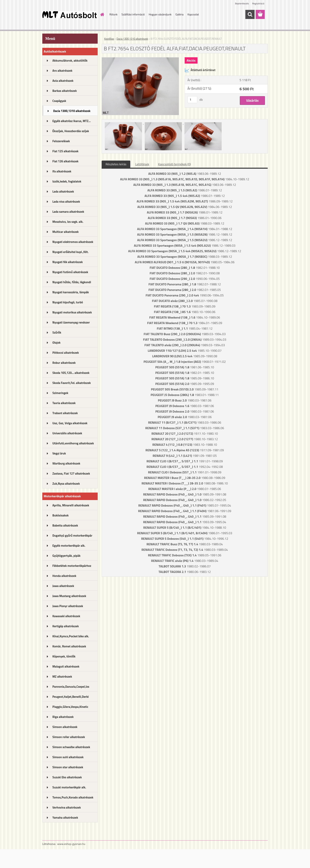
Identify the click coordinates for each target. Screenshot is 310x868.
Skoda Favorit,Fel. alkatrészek (72, 383)
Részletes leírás (116, 164)
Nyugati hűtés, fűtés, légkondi (72, 282)
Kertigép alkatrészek (66, 626)
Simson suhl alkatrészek (68, 757)
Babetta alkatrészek (65, 525)
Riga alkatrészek (63, 717)
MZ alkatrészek (62, 677)
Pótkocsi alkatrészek (66, 353)
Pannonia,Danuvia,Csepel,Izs (71, 687)
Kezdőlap (109, 39)
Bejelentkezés (242, 3)
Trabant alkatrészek (65, 413)
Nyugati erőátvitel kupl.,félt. (70, 252)
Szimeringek (60, 393)
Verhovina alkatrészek (67, 807)
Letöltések (142, 164)
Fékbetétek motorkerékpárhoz (72, 566)
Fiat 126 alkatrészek (65, 161)
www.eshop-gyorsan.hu (71, 844)
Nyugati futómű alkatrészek (70, 272)
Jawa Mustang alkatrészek (69, 596)
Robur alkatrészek (64, 363)
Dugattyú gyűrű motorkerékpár (72, 536)
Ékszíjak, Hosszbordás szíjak (71, 131)
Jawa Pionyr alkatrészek (68, 606)
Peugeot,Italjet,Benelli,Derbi (71, 697)
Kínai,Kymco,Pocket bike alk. (71, 636)
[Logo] (69, 15)
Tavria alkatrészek (64, 403)
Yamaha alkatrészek (65, 818)
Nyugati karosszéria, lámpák (71, 292)
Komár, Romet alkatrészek (69, 646)
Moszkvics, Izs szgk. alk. (68, 222)
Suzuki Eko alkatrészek (67, 777)
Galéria (179, 14)
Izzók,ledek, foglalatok (67, 181)
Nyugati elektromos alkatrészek (73, 242)
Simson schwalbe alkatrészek (71, 747)
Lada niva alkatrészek (66, 202)
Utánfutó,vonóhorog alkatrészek (73, 443)
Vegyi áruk (59, 453)
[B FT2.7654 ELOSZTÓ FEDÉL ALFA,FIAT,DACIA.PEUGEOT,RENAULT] (140, 59)
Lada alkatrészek (63, 191)
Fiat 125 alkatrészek (65, 151)
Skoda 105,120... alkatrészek (71, 373)
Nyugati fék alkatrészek (68, 262)
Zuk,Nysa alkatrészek (66, 484)
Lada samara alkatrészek (68, 212)
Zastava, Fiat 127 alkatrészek (71, 473)
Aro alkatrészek (62, 71)
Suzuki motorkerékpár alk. (69, 787)
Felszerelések (61, 141)
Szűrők (57, 332)
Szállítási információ (133, 14)
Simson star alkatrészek (68, 767)
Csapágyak (59, 101)
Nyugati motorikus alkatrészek (72, 312)
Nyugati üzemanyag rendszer (71, 322)
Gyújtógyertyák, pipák (66, 556)
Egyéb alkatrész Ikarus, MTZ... (72, 121)
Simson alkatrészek (65, 727)
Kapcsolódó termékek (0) (174, 164)
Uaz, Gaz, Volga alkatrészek (70, 423)
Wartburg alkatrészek (66, 463)
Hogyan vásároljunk (160, 14)
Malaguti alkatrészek (66, 666)
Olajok (56, 343)
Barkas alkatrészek (65, 91)
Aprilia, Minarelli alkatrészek (71, 505)
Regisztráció (258, 3)
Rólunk (114, 14)
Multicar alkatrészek (66, 232)
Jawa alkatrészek (63, 586)
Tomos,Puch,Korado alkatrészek (73, 797)
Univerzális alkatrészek (67, 433)
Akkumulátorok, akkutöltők (70, 61)
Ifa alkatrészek (62, 171)
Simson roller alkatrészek (69, 737)
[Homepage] (102, 14)
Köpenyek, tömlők (64, 656)
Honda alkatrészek (64, 576)
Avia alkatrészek (63, 81)
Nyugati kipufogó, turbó (68, 302)
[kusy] (192, 100)
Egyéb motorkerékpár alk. (69, 546)
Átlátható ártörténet (200, 70)
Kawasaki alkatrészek (66, 616)
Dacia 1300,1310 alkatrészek (72, 111)
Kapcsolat (193, 14)
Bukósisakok (60, 515)
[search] (250, 14)
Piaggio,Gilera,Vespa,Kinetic (70, 707)
